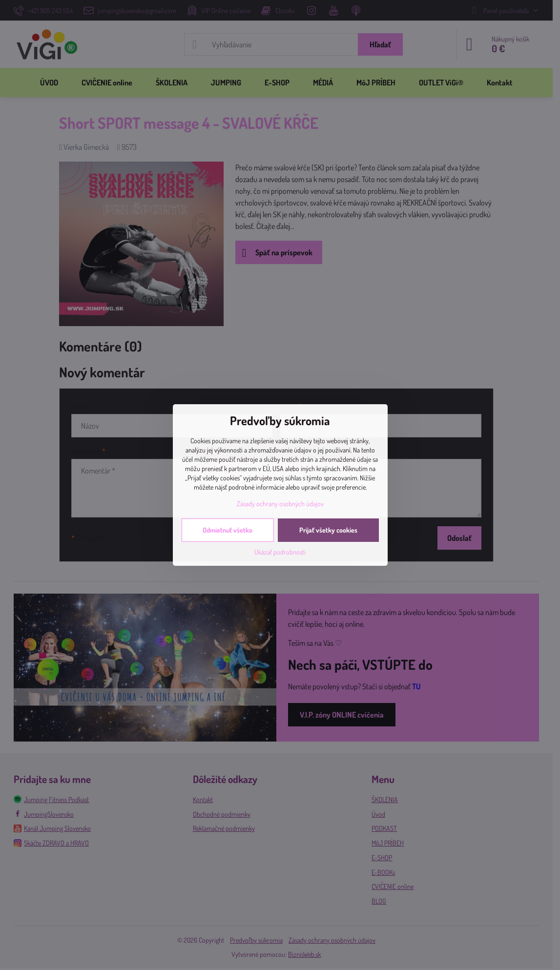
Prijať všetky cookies (328, 530)
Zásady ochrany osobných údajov (280, 504)
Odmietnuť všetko (228, 530)
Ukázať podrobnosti (280, 552)
